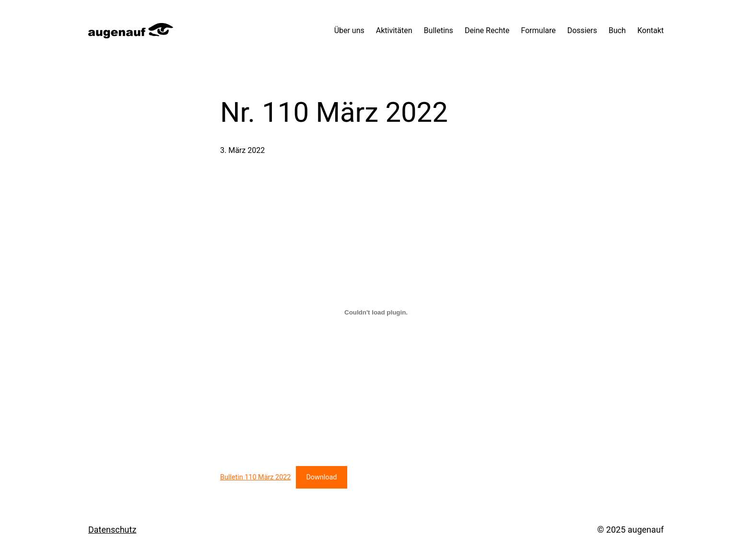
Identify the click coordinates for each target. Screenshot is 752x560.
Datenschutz (112, 530)
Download (321, 477)
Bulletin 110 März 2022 (255, 477)
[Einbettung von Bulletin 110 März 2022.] (376, 312)
